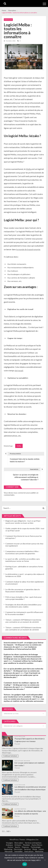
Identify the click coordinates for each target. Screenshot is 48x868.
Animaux (9, 845)
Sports (18, 847)
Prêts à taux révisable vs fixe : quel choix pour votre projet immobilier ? (23, 598)
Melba (29, 169)
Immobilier (18, 851)
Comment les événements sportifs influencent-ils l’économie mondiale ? (24, 613)
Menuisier (9, 851)
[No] (45, 860)
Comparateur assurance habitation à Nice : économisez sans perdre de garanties (22, 552)
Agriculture (29, 851)
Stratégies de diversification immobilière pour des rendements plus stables (23, 606)
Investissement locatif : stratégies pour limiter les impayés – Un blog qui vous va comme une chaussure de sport (24, 645)
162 (8, 831)
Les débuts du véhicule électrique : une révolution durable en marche (30, 812)
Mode (35, 849)
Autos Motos (20, 809)
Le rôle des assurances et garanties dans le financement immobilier (23, 590)
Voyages (9, 843)
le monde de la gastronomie (28, 249)
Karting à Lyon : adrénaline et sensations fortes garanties (24, 568)
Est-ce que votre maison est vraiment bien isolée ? (30, 764)
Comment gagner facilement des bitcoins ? (22, 688)
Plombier (26, 845)
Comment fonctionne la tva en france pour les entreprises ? (24, 537)
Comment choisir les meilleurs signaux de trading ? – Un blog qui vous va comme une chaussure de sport (21, 685)
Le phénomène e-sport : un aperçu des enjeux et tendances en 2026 (25, 575)
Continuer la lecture (10, 756)
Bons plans (8, 20)
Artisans (18, 845)
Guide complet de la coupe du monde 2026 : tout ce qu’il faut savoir (25, 529)
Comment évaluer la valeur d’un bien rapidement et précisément (25, 583)
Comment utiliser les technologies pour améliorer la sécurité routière (23, 662)
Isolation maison (22, 761)
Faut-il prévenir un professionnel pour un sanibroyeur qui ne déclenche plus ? (22, 675)
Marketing (8, 849)
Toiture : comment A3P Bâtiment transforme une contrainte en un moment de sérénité (23, 621)
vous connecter (20, 493)
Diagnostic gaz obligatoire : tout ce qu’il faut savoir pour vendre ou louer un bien (23, 522)
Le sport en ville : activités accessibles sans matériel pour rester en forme (23, 560)
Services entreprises (33, 843)
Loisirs (41, 849)
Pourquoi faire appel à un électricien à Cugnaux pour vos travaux (30, 740)
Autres (10, 847)
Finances (25, 847)
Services (27, 849)
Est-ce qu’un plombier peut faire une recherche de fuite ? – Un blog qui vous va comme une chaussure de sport (23, 671)
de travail (19, 370)
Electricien (20, 737)
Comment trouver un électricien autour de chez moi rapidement (24, 545)
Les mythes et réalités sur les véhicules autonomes (24, 700)
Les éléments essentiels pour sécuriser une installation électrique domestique (30, 788)
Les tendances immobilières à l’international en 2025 (20, 648)
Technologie (36, 847)
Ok (25, 864)
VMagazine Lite (32, 839)
